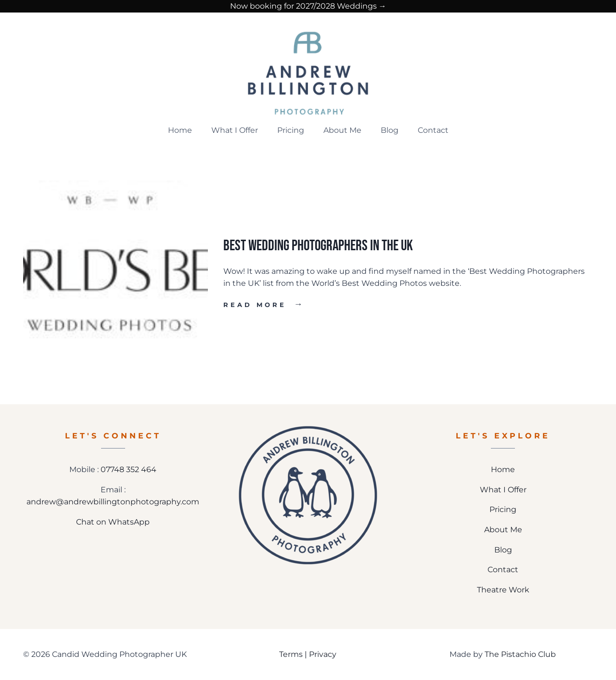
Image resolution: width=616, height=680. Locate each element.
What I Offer (235, 130)
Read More (264, 305)
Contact (433, 130)
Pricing (291, 130)
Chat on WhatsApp (113, 522)
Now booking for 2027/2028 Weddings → (308, 6)
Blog (390, 130)
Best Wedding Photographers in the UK (318, 246)
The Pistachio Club (520, 654)
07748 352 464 (128, 469)
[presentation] (115, 273)
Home (180, 130)
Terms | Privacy (308, 654)
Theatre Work (503, 590)
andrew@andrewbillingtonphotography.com (113, 502)
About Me (342, 130)
